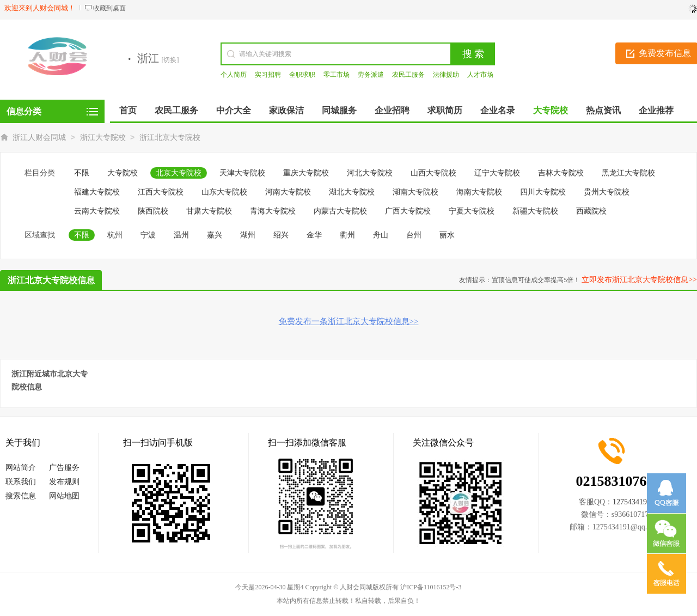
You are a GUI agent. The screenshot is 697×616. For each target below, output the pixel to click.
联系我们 (21, 482)
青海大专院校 (273, 211)
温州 (181, 235)
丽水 (447, 235)
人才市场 (480, 75)
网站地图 (64, 496)
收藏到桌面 (109, 8)
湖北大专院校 (352, 192)
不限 (82, 173)
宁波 (148, 235)
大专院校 (123, 173)
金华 (314, 235)
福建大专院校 (97, 192)
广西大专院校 (408, 211)
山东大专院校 (224, 192)
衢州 (347, 235)
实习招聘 (268, 75)
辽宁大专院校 (497, 173)
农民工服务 (408, 75)
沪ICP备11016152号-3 (431, 587)
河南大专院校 (288, 192)
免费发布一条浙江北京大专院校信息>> (349, 321)
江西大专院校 (161, 192)
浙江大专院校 (103, 138)
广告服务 (64, 468)
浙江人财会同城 (39, 138)
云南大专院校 (97, 211)
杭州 (115, 235)
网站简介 (21, 468)
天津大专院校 (242, 173)
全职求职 (302, 75)
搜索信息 (21, 496)
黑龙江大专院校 (628, 173)
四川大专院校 (543, 192)
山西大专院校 (433, 173)
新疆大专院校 (535, 211)
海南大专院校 (479, 192)
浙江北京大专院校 (170, 138)
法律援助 (446, 75)
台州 (414, 235)
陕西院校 (153, 211)
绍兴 (281, 235)
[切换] (170, 60)
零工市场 (337, 75)
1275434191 (632, 502)
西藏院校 (591, 211)
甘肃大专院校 (209, 211)
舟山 (381, 235)
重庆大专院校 (306, 173)
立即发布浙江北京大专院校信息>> (639, 280)
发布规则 (64, 482)
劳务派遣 (371, 75)
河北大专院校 (370, 173)
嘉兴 (215, 235)
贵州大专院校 (607, 192)
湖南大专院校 (415, 192)
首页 (128, 110)
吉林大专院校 (561, 173)
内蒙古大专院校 (340, 211)
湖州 (248, 235)
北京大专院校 (179, 173)
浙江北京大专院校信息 (51, 280)
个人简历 (234, 75)
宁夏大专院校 (472, 211)
